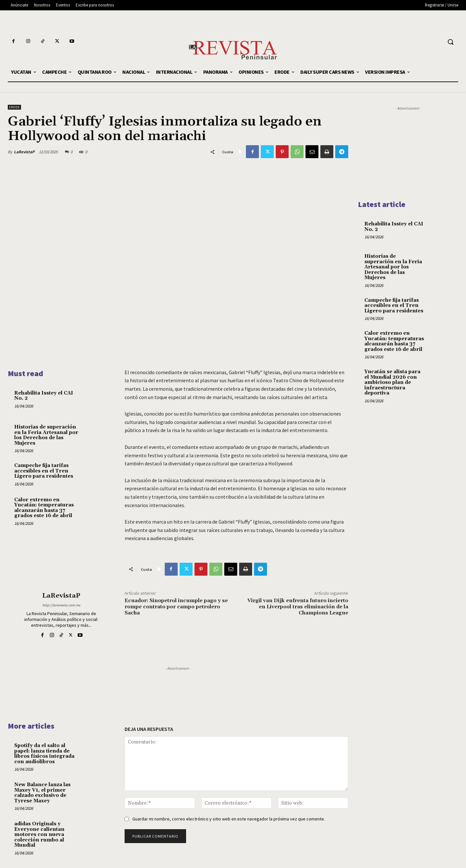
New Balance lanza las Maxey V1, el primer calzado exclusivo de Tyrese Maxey (42, 793)
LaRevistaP (24, 152)
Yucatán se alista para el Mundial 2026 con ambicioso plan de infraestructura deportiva (392, 382)
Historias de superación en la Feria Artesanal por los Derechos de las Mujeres (46, 435)
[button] (450, 42)
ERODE (14, 107)
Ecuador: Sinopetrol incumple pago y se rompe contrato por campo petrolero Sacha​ (176, 607)
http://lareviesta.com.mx (61, 605)
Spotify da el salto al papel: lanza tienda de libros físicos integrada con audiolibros (44, 754)
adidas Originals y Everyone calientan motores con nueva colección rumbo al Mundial (39, 835)
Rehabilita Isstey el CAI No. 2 (44, 396)
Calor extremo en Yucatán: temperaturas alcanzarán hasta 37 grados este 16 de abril (44, 508)
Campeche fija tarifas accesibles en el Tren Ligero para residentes (44, 471)
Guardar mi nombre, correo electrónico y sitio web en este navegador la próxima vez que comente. (229, 819)
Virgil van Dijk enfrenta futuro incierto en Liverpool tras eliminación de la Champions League (298, 607)
